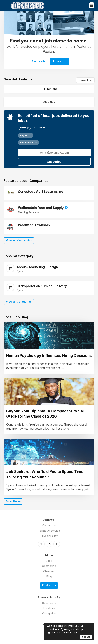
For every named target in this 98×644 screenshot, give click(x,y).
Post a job (60, 61)
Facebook (57, 543)
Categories (49, 613)
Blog (49, 576)
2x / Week (40, 127)
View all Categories (19, 301)
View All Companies (19, 240)
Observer (49, 570)
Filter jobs (51, 88)
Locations (49, 608)
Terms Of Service (49, 530)
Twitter (41, 543)
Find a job (38, 61)
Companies (49, 565)
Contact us (49, 525)
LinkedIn (49, 543)
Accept (86, 637)
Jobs (49, 560)
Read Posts (13, 501)
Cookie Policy (69, 632)
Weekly (24, 127)
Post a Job (49, 585)
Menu (6, 5)
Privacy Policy (49, 535)
